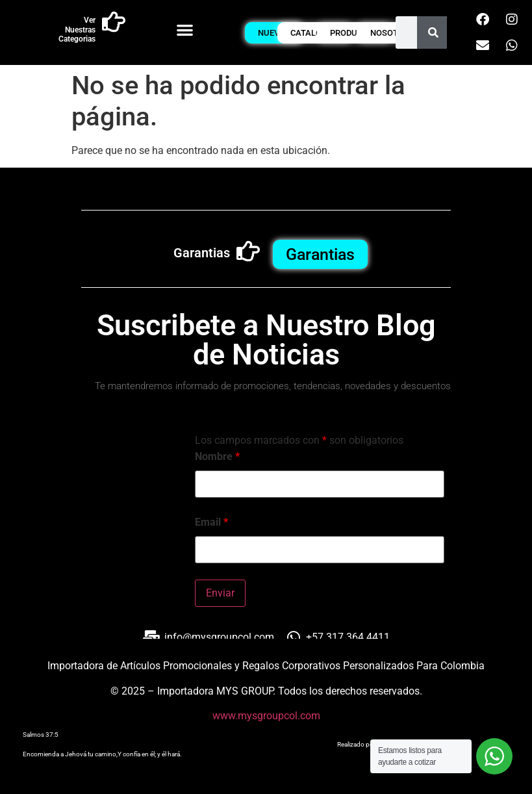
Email (211, 522)
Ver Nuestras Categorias (77, 30)
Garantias (202, 253)
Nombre (217, 457)
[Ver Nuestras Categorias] (114, 22)
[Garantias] (248, 251)
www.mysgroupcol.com (266, 716)
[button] (185, 30)
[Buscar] (433, 32)
